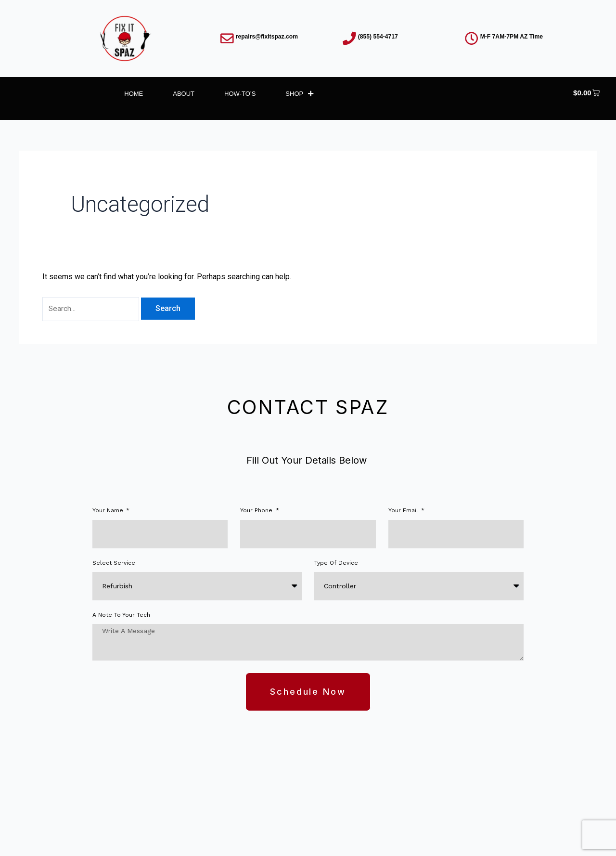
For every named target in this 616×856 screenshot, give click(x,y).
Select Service (114, 564)
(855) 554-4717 (380, 36)
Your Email (404, 512)
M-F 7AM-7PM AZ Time (515, 36)
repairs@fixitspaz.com (270, 36)
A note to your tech (121, 616)
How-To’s (240, 94)
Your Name (109, 512)
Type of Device (336, 564)
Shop (299, 94)
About (184, 94)
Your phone (257, 512)
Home (134, 94)
